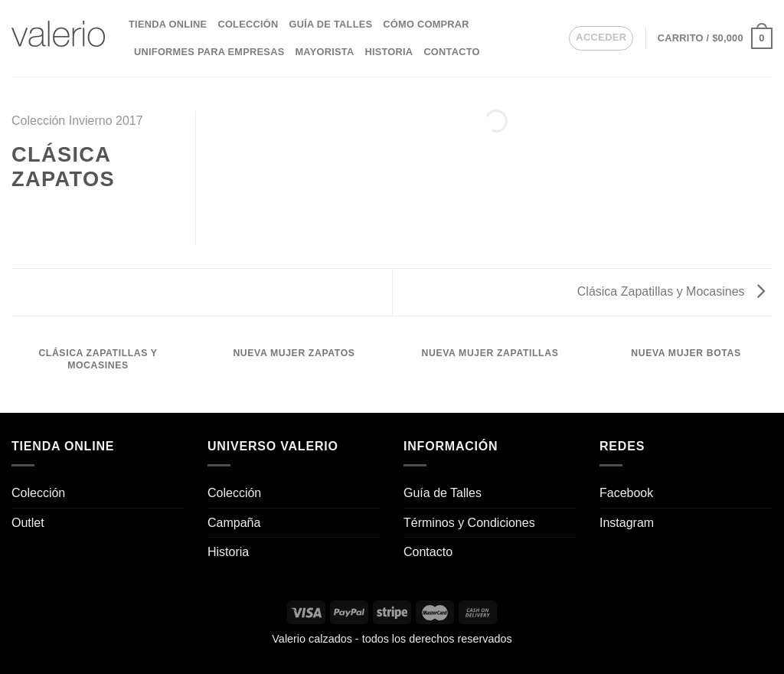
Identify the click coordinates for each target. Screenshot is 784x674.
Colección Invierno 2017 (77, 121)
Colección (248, 24)
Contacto (451, 52)
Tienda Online (168, 24)
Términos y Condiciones (469, 523)
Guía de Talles (330, 24)
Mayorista (324, 52)
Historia (389, 52)
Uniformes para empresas (209, 52)
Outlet (28, 523)
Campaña (234, 523)
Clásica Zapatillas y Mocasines (671, 291)
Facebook (626, 493)
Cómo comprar (426, 24)
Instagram (627, 523)
